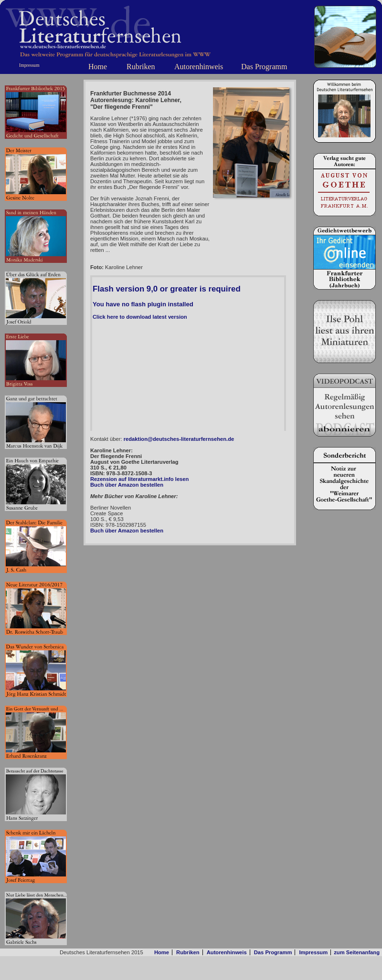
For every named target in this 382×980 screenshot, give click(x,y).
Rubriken (141, 67)
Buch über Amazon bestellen (127, 485)
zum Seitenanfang (357, 952)
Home (98, 67)
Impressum (29, 65)
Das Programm (264, 67)
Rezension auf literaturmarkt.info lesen (139, 479)
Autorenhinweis (199, 67)
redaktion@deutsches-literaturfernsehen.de (179, 439)
